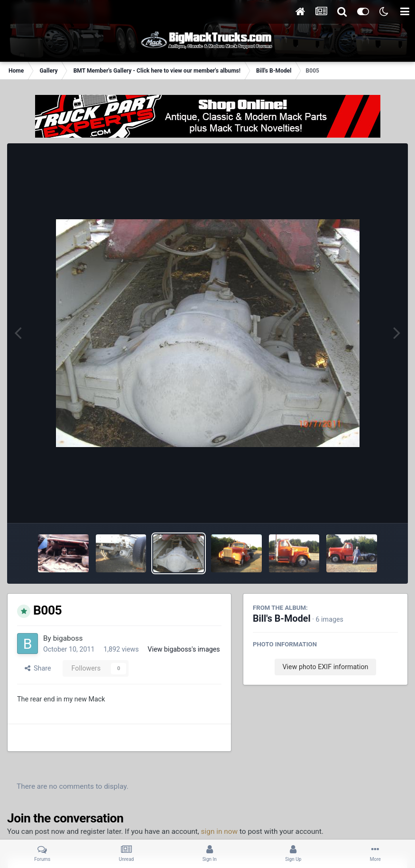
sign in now (220, 831)
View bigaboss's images (184, 649)
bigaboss (68, 638)
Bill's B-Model (282, 619)
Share (38, 668)
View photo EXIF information (325, 667)
